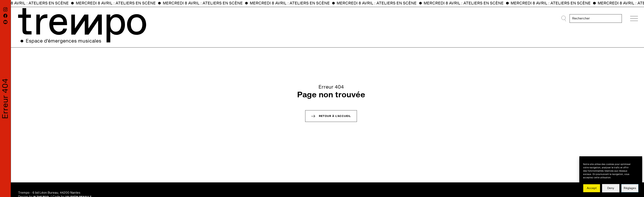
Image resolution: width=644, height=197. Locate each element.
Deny (611, 188)
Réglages (630, 188)
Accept (592, 188)
